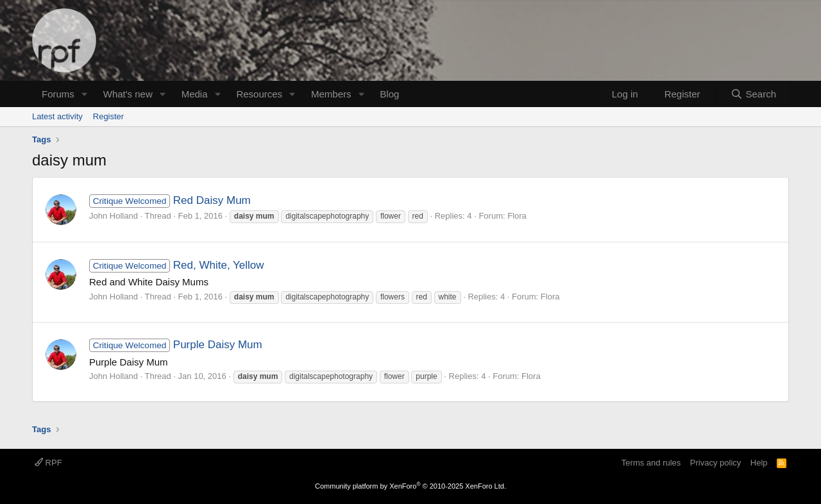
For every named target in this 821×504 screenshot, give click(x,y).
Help (759, 463)
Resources (259, 94)
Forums (58, 94)
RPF (48, 463)
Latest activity (57, 116)
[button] (85, 94)
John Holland (114, 216)
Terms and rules (651, 463)
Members (331, 94)
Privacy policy (715, 463)
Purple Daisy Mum (176, 345)
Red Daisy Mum (170, 200)
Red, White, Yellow (177, 265)
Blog (389, 94)
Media (195, 94)
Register (108, 116)
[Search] (753, 94)
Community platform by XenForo (410, 486)
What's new (128, 94)
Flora (517, 216)
